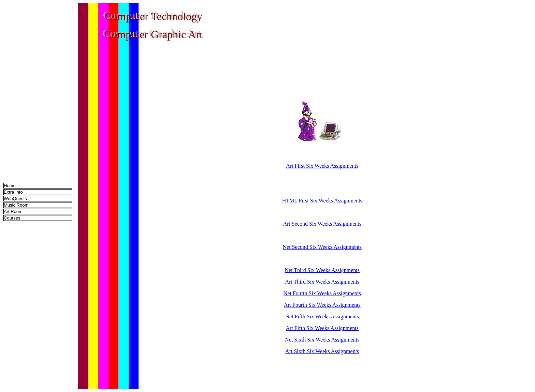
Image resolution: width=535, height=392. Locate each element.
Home (10, 186)
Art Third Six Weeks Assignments (322, 282)
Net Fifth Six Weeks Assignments (322, 316)
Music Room (16, 205)
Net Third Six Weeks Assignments (322, 270)
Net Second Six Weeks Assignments (322, 247)
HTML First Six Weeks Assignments (322, 201)
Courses (12, 218)
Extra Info (13, 192)
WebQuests (15, 199)
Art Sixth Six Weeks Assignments (322, 351)
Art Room (13, 212)
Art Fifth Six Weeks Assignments (322, 328)
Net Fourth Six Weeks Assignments (322, 293)
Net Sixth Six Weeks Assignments (322, 340)
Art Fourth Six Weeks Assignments (322, 305)
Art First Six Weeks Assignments (322, 166)
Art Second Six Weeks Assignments (322, 224)
